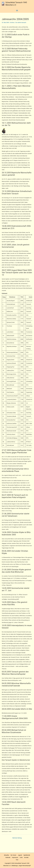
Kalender (8, 857)
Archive (12, 22)
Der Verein (13, 855)
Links (21, 857)
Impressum (15, 857)
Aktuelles (7, 855)
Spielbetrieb (27, 855)
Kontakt (26, 857)
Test (17, 860)
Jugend (20, 855)
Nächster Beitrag (17, 838)
